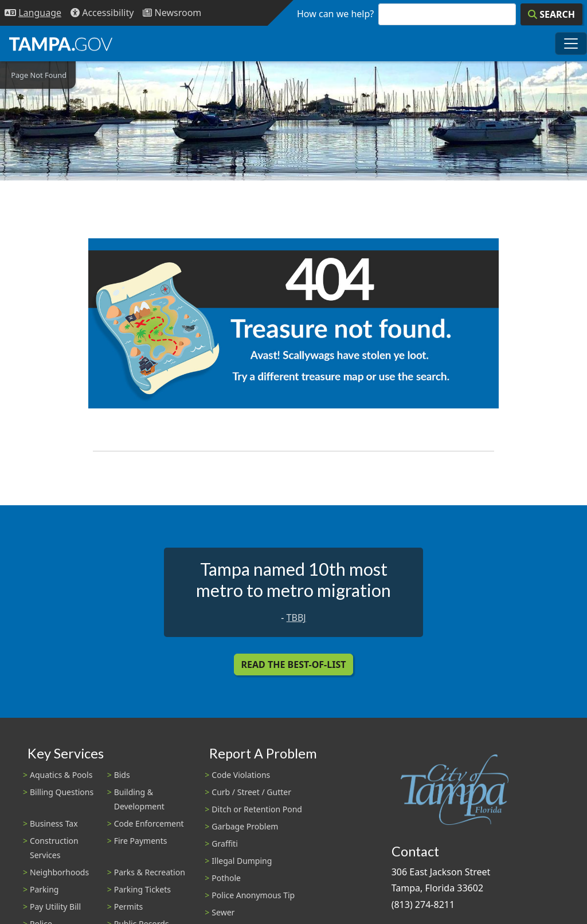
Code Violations (241, 775)
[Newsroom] (172, 13)
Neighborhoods (59, 872)
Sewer (223, 912)
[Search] (551, 14)
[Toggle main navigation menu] (571, 44)
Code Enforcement (149, 823)
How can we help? (335, 14)
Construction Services (54, 848)
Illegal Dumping (242, 861)
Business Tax (54, 823)
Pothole (226, 878)
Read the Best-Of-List (294, 665)
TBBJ (296, 618)
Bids (122, 775)
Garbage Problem (245, 826)
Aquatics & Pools (61, 775)
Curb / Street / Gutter (251, 792)
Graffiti (224, 844)
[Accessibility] (102, 13)
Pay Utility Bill (55, 907)
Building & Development (139, 799)
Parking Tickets (142, 889)
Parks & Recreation (150, 872)
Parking (44, 889)
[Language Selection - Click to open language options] (33, 13)
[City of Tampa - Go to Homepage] (61, 44)
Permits (129, 907)
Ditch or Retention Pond (257, 809)
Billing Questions (62, 792)
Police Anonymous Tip (253, 895)
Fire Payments (141, 841)
